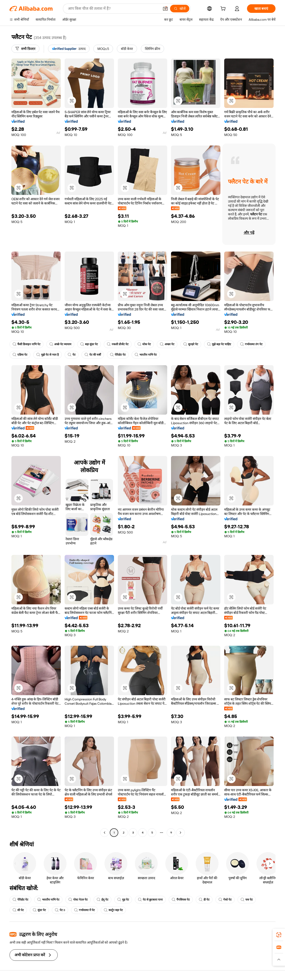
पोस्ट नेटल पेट (78, 900)
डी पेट (204, 900)
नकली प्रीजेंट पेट (118, 344)
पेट (72, 355)
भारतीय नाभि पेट (146, 355)
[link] (279, 935)
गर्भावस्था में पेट (84, 910)
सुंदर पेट (39, 910)
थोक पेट (144, 344)
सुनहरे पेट (191, 344)
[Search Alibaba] (113, 9)
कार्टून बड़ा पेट (113, 910)
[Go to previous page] (104, 833)
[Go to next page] (180, 833)
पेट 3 (60, 910)
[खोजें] (180, 9)
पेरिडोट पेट (118, 355)
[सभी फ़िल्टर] (25, 49)
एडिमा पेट (20, 355)
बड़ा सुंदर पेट (89, 344)
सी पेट (18, 910)
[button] (165, 9)
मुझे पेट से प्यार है (47, 355)
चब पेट (247, 900)
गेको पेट (225, 900)
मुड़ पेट (123, 900)
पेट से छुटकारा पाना (150, 900)
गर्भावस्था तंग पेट (251, 344)
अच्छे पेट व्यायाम (60, 344)
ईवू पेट (102, 900)
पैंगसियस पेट (181, 900)
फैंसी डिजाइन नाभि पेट (26, 344)
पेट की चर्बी (93, 355)
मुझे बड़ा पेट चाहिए (219, 344)
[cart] (224, 9)
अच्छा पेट (167, 344)
